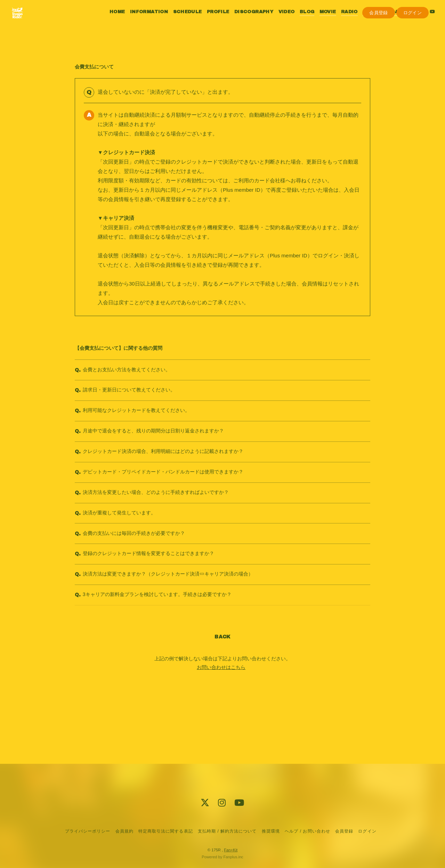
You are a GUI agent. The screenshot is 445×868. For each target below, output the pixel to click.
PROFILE (211, 20)
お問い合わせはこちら (221, 725)
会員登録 (379, 32)
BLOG (300, 20)
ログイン (413, 32)
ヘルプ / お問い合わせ (307, 831)
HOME (110, 20)
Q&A (386, 20)
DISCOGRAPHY (247, 20)
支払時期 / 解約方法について (227, 831)
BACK (222, 694)
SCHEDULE (180, 20)
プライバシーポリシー (88, 831)
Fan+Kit (231, 850)
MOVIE (321, 20)
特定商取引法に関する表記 (165, 831)
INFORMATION (142, 20)
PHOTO (365, 20)
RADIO (342, 20)
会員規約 (124, 831)
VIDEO (279, 20)
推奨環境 (271, 831)
